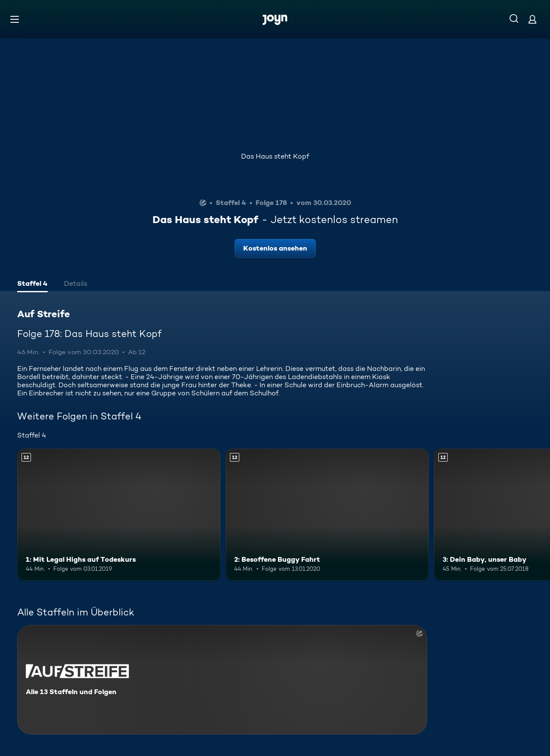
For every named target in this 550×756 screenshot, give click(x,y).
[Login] (532, 19)
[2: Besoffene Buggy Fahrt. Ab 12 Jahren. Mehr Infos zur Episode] (327, 515)
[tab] (32, 285)
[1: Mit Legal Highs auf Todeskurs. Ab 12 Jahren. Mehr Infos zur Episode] (119, 515)
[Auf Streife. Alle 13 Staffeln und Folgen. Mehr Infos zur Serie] (222, 680)
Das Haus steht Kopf (275, 156)
